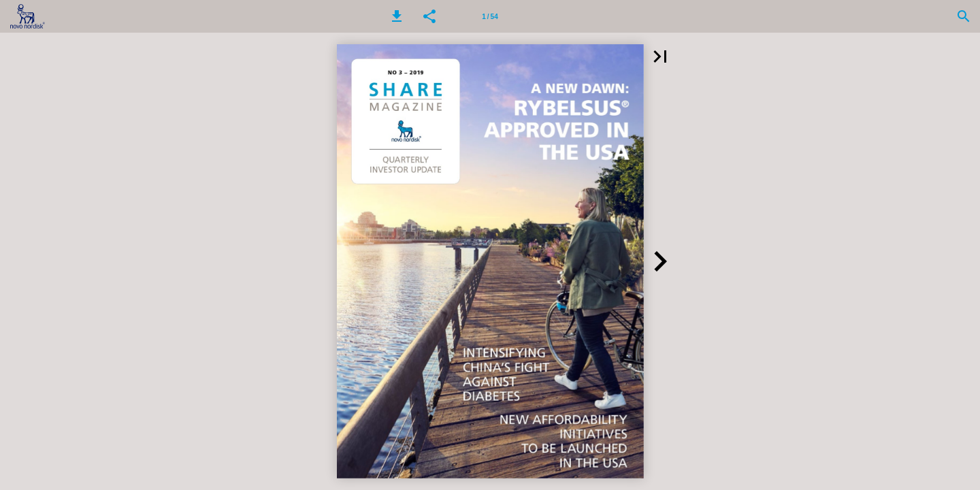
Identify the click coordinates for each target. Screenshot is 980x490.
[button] (397, 16)
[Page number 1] (490, 16)
